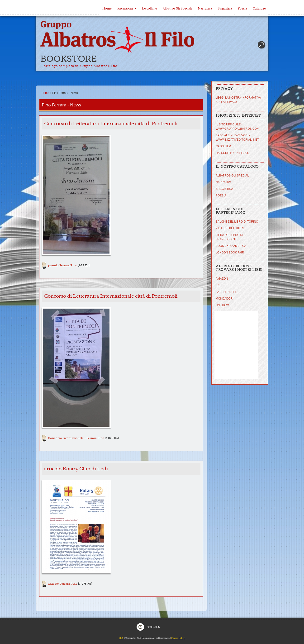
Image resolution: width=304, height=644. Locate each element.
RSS (121, 638)
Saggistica (225, 8)
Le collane (150, 8)
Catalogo (259, 8)
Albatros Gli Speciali (177, 8)
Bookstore (69, 59)
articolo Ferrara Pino (63, 584)
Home (107, 8)
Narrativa (205, 8)
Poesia (242, 8)
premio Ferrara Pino (63, 265)
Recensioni (127, 8)
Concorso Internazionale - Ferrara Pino (76, 438)
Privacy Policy (178, 638)
